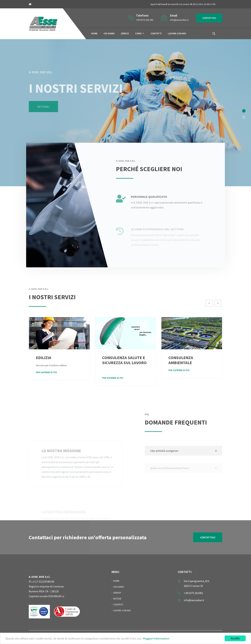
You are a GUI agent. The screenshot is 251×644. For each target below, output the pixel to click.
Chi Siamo (119, 587)
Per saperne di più (46, 372)
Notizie (117, 599)
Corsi (138, 33)
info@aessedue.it (179, 20)
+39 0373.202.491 (145, 20)
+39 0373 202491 (193, 593)
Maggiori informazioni (156, 639)
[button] (244, 111)
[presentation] (209, 303)
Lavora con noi (177, 33)
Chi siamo (109, 33)
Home (94, 33)
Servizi (125, 33)
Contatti (156, 33)
